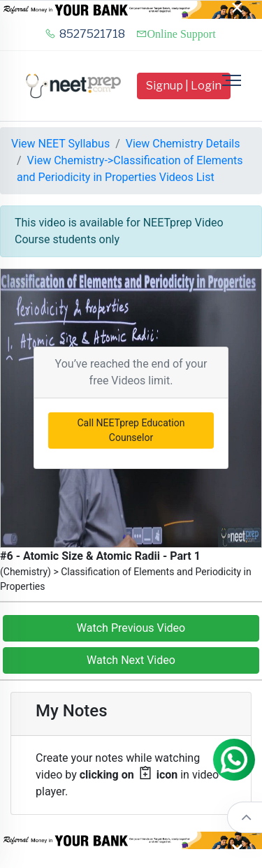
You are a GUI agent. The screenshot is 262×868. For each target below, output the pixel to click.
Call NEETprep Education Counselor (131, 430)
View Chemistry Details (183, 144)
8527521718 (85, 34)
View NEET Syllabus (60, 144)
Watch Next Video (131, 660)
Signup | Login (184, 86)
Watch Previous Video (131, 628)
